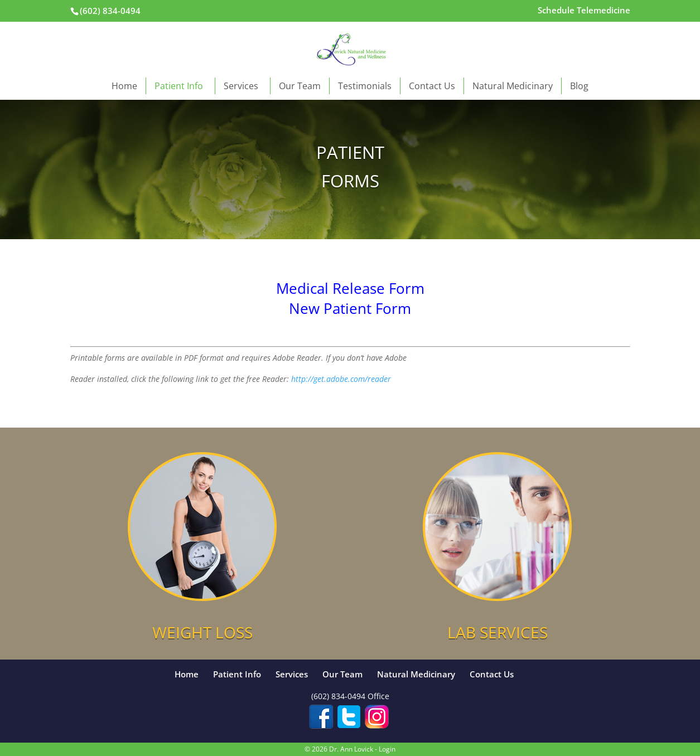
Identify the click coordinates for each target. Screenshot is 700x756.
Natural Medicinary (513, 86)
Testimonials (365, 86)
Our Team (300, 86)
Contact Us (432, 86)
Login (387, 749)
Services (243, 86)
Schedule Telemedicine (584, 11)
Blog (579, 86)
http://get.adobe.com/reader (341, 379)
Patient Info (180, 86)
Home (124, 86)
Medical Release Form (350, 288)
